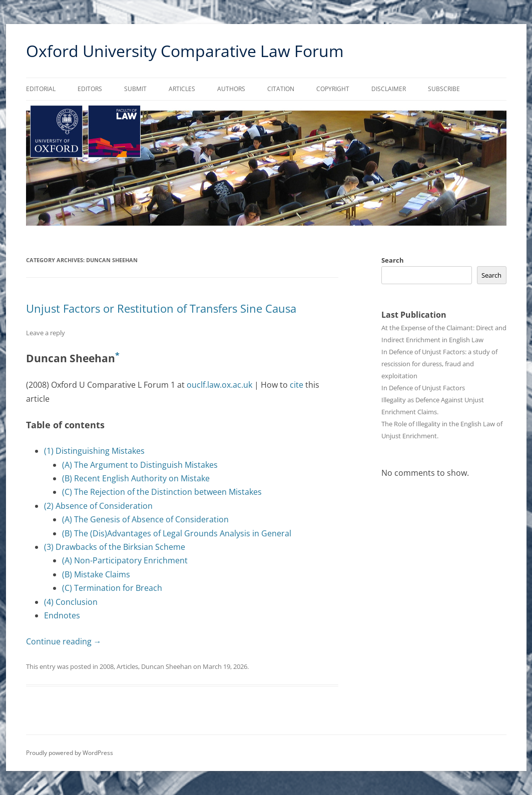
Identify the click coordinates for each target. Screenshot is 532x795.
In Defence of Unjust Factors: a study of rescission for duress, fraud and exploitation (439, 364)
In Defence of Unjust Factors (423, 388)
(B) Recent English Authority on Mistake (136, 478)
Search (393, 260)
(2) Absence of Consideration (98, 506)
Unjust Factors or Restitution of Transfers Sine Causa (161, 308)
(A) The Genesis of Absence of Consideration (145, 519)
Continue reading (64, 641)
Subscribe (444, 89)
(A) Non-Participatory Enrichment (125, 560)
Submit (135, 89)
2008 (107, 666)
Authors (231, 89)
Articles (182, 89)
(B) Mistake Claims (96, 574)
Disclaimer (389, 89)
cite (297, 385)
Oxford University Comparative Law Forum (185, 51)
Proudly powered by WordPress (70, 753)
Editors (90, 89)
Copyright (333, 89)
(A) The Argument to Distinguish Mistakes (140, 465)
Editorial (41, 89)
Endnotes (62, 615)
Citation (281, 89)
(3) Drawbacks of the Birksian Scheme (115, 547)
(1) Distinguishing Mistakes (94, 451)
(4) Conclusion (71, 602)
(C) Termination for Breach (112, 588)
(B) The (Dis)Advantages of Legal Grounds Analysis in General (177, 533)
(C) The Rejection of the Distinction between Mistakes (162, 492)
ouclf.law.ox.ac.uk (219, 385)
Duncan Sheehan (166, 666)
